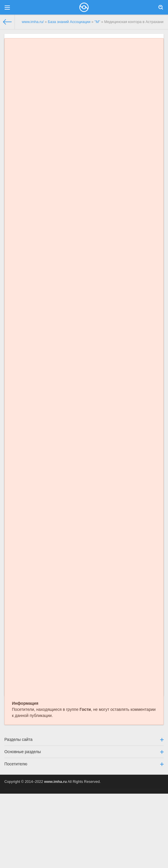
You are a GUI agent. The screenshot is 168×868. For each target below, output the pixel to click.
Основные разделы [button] (84, 752)
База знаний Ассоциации (69, 22)
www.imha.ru (56, 782)
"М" (97, 22)
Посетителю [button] (84, 764)
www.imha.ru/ (33, 22)
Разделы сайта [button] (84, 739)
